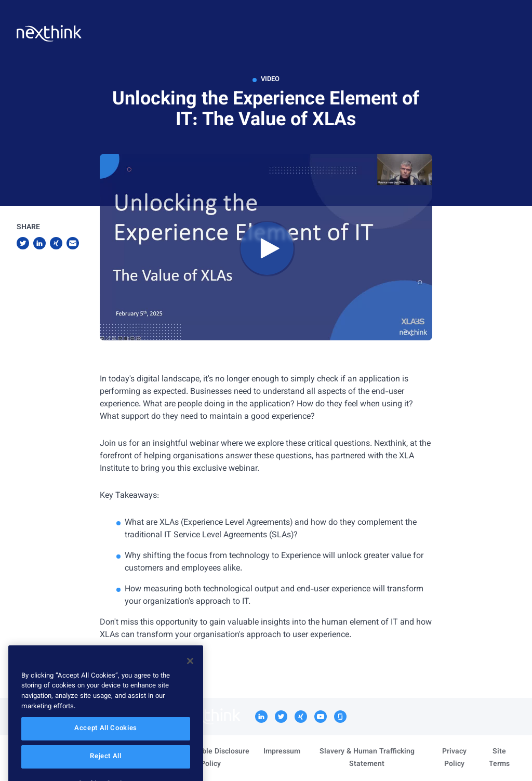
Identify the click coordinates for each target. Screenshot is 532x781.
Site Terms (499, 758)
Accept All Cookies (106, 740)
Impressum (282, 752)
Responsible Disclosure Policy (210, 758)
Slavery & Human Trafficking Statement (367, 758)
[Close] (190, 672)
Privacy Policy (454, 758)
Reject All (106, 768)
